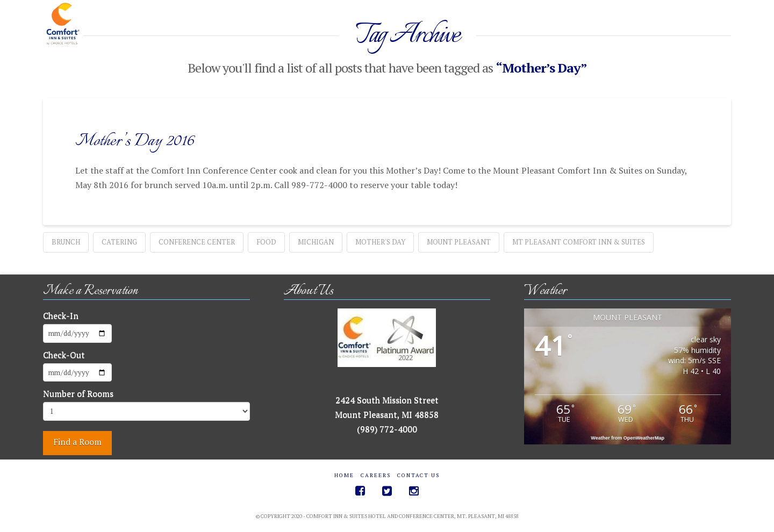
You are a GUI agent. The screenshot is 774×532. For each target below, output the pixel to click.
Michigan (316, 242)
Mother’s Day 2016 (134, 141)
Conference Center (197, 242)
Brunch (66, 242)
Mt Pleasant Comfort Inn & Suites (579, 242)
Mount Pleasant (459, 242)
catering (119, 242)
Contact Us (418, 475)
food (266, 242)
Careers (376, 475)
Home (344, 475)
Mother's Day (380, 242)
